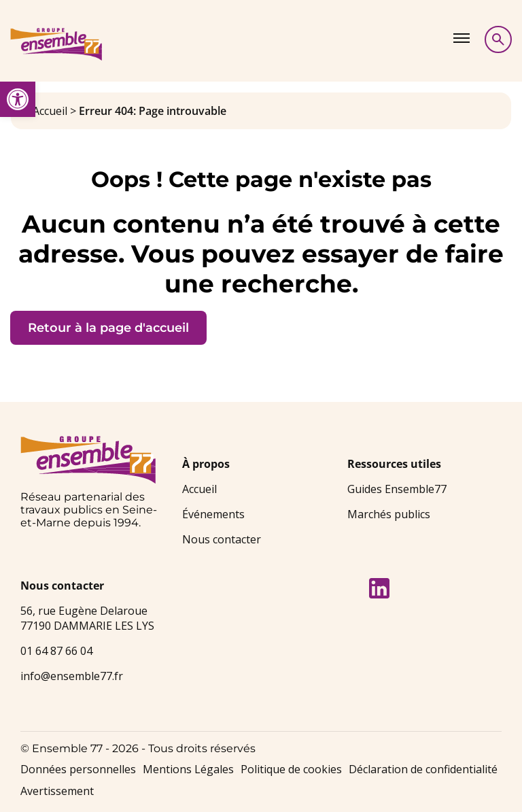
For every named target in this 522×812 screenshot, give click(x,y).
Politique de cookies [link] (291, 769)
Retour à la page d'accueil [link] (108, 328)
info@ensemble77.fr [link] (72, 676)
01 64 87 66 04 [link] (56, 651)
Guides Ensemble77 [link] (397, 489)
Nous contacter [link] (222, 539)
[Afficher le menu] (462, 38)
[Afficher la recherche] (498, 39)
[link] (18, 99)
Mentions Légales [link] (188, 769)
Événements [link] (213, 514)
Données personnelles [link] (78, 769)
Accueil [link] (50, 111)
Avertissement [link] (57, 791)
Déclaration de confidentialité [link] (423, 769)
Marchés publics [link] (389, 514)
